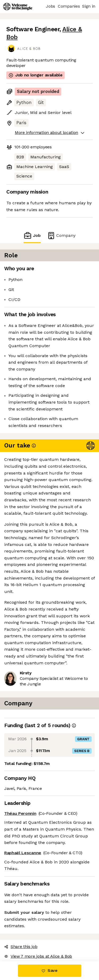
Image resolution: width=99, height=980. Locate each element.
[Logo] (18, 7)
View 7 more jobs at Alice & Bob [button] (38, 956)
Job (32, 235)
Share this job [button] (21, 947)
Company (61, 235)
